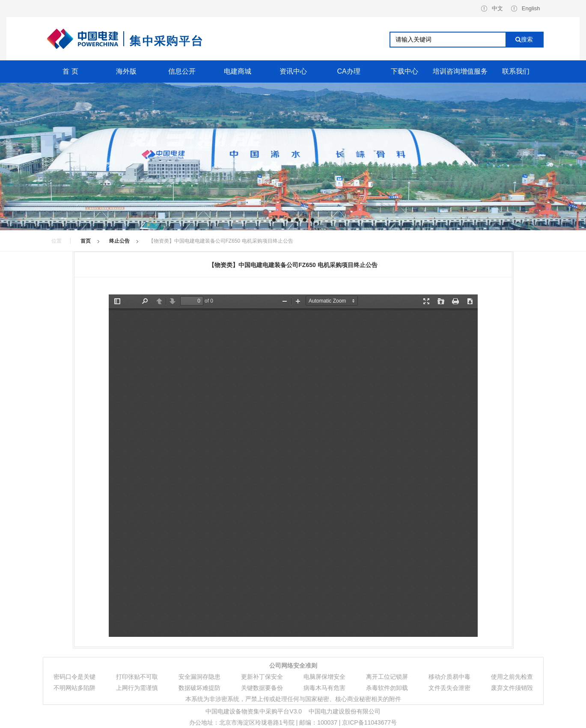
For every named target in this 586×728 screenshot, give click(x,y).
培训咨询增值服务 (460, 71)
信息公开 (182, 71)
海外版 (126, 71)
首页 (86, 241)
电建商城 (238, 71)
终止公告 (119, 241)
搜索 (524, 39)
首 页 (70, 71)
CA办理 (348, 71)
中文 (492, 8)
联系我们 (516, 71)
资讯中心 (293, 71)
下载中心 (405, 71)
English (526, 8)
